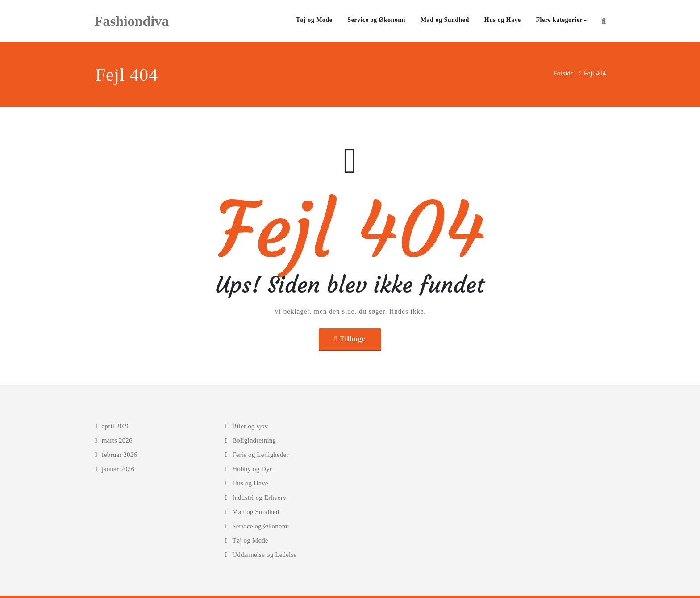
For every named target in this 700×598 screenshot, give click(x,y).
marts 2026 (117, 440)
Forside (563, 73)
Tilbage (353, 339)
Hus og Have (503, 20)
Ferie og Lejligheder (260, 455)
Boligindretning (254, 440)
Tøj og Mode (314, 20)
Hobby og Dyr (252, 469)
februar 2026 (119, 455)
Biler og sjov (250, 426)
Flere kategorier (562, 20)
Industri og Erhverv (259, 498)
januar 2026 (118, 469)
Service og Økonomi (376, 20)
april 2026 (116, 426)
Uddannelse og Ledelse (264, 555)
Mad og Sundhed (445, 20)
